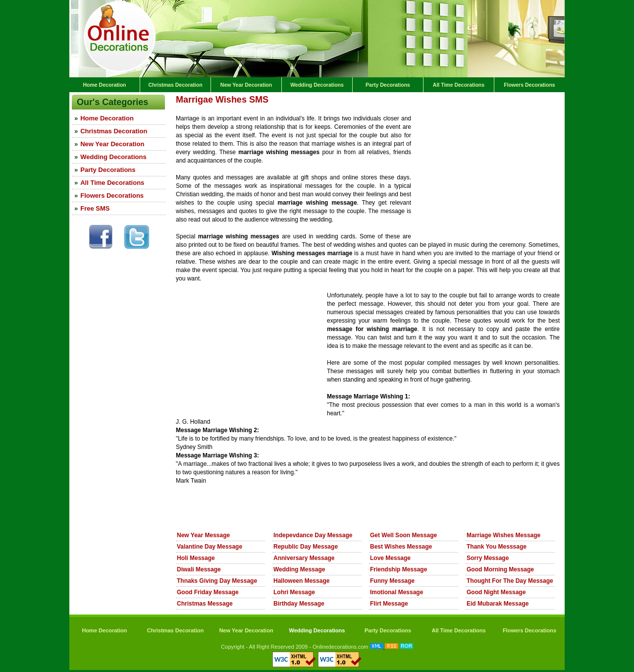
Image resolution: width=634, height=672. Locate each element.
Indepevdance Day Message (313, 535)
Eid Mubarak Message (498, 604)
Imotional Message (396, 592)
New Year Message (203, 535)
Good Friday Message (208, 592)
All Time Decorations (459, 85)
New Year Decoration (246, 85)
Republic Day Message (306, 547)
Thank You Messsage (497, 547)
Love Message (390, 558)
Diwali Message (199, 569)
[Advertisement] (292, 111)
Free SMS (95, 208)
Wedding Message (299, 569)
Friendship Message (398, 569)
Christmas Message (205, 604)
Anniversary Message (304, 558)
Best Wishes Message (401, 547)
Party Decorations (388, 85)
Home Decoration (105, 85)
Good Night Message (496, 592)
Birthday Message (299, 604)
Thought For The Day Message (510, 581)
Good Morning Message (500, 569)
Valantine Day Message (210, 547)
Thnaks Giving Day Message (217, 581)
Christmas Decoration (175, 85)
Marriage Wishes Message (503, 535)
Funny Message (392, 581)
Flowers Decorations (529, 85)
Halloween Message (301, 581)
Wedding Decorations (317, 85)
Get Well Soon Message (403, 535)
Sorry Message (488, 558)
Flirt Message (389, 604)
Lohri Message (294, 592)
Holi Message (196, 558)
